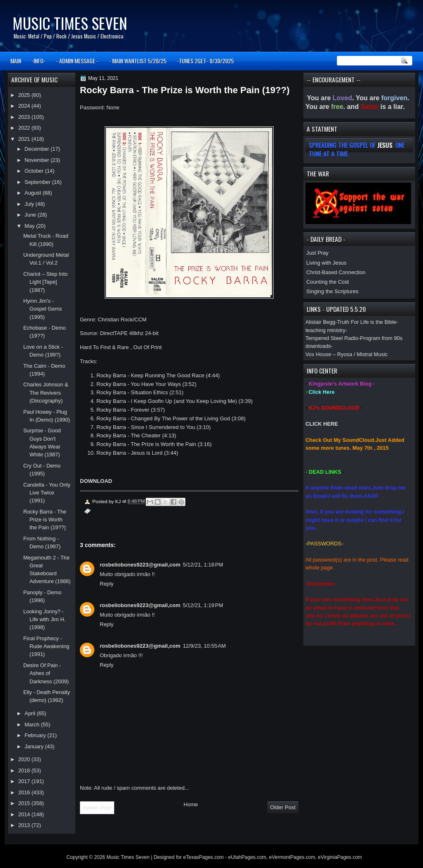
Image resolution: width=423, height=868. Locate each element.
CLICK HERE (322, 424)
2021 (25, 139)
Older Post (283, 807)
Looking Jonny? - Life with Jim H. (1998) (44, 620)
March (32, 725)
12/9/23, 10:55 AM (204, 646)
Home (191, 804)
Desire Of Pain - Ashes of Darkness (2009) (46, 673)
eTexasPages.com (204, 857)
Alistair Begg (320, 322)
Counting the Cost (328, 282)
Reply (107, 584)
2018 (25, 770)
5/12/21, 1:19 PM (203, 605)
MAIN (16, 61)
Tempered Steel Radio (332, 338)
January (35, 746)
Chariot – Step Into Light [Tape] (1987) (45, 282)
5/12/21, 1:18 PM (203, 565)
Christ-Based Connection (336, 272)
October (35, 171)
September (38, 182)
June (31, 215)
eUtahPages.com (247, 857)
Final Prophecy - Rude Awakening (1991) (46, 646)
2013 (25, 825)
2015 (25, 803)
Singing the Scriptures (332, 291)
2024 (25, 106)
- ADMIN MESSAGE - (77, 61)
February (36, 735)
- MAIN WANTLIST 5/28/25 (138, 61)
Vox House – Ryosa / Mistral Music (347, 354)
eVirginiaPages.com (340, 857)
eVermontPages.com (292, 857)
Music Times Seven (70, 23)
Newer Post (97, 808)
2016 (25, 792)
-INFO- (38, 61)
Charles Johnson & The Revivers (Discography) (46, 393)
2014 (25, 814)
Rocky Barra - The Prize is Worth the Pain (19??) (45, 520)
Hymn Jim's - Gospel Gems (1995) (43, 309)
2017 (25, 781)
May (30, 226)
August (34, 193)
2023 (25, 117)
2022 (25, 128)
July (30, 204)
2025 (25, 95)
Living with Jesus (326, 263)
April (30, 713)
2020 (25, 759)
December (37, 149)
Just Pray (317, 253)
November (37, 160)
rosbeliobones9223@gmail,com (140, 565)
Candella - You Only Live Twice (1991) (47, 493)
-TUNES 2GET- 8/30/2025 (205, 61)
